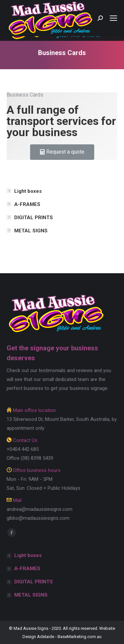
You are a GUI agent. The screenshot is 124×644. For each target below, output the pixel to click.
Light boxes (28, 191)
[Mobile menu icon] (113, 18)
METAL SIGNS (31, 231)
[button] (62, 152)
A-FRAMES (27, 204)
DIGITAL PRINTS (34, 218)
